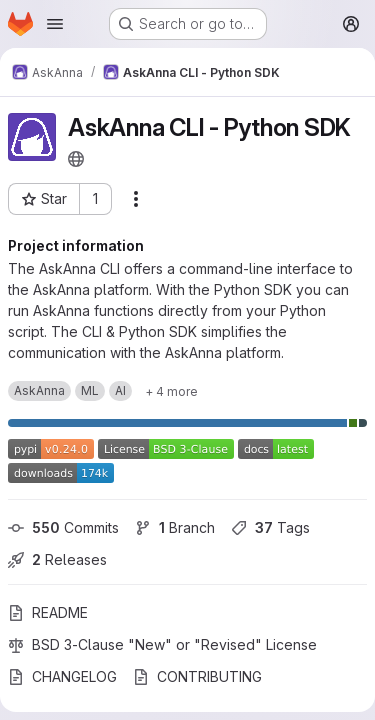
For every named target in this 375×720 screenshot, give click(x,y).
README (48, 612)
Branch (175, 527)
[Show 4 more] (171, 391)
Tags (270, 527)
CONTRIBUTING (197, 676)
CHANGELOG (62, 676)
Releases (57, 559)
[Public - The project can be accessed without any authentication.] (76, 159)
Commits (63, 527)
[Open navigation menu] (55, 24)
